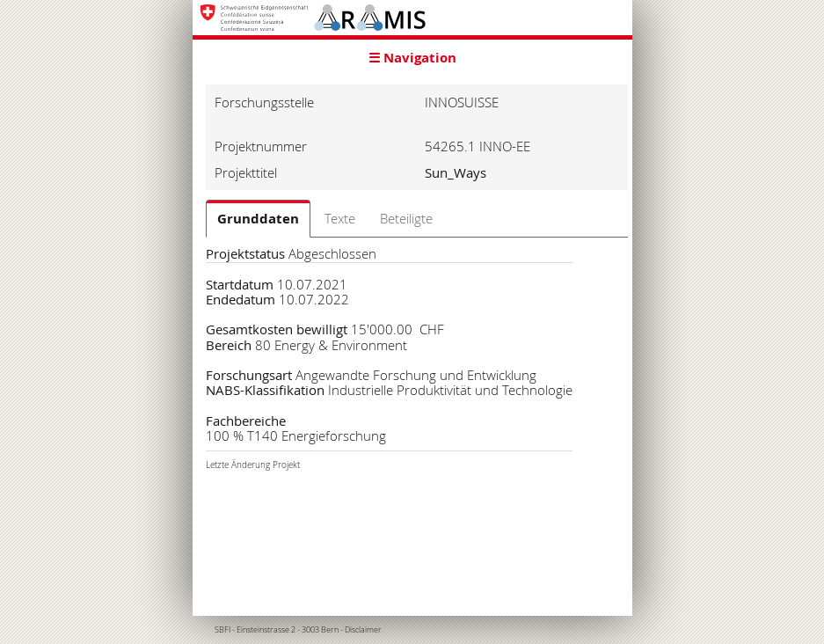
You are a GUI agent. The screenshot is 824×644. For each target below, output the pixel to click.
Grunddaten (258, 219)
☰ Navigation (412, 58)
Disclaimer (363, 630)
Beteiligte (406, 218)
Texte (340, 218)
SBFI (222, 630)
